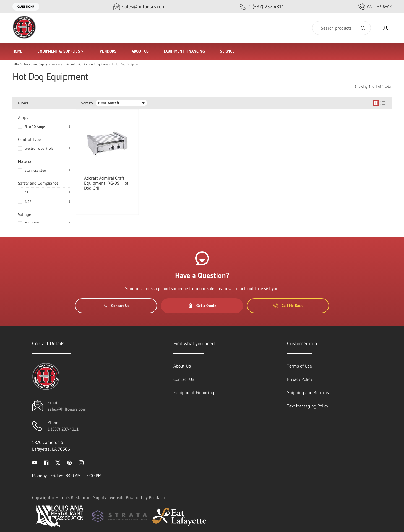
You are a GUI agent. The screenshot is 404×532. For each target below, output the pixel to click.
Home (17, 51)
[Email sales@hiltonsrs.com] (140, 7)
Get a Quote (202, 306)
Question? (26, 7)
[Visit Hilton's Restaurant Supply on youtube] (35, 462)
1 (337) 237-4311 (63, 429)
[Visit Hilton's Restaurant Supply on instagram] (81, 462)
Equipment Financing (184, 51)
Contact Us (116, 306)
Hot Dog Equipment (128, 64)
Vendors (108, 51)
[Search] (342, 28)
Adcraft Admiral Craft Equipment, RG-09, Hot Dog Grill (106, 183)
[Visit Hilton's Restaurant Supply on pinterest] (69, 462)
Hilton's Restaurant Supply (30, 64)
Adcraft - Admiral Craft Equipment (88, 64)
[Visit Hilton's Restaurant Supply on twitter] (58, 462)
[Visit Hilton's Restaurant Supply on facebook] (46, 462)
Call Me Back (375, 7)
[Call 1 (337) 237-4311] (262, 7)
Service (227, 51)
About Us (140, 51)
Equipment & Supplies (61, 51)
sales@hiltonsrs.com (67, 409)
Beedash (157, 497)
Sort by (87, 103)
